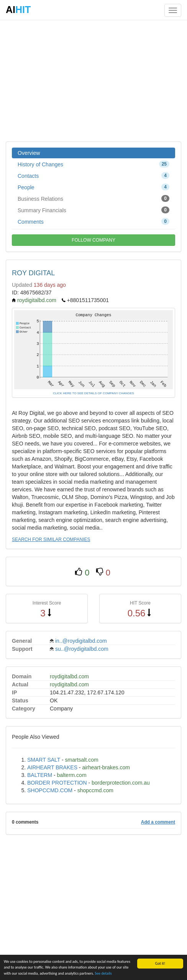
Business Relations (93, 198)
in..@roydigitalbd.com (81, 641)
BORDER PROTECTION (57, 783)
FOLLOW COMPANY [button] (93, 240)
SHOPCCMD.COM (50, 790)
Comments (93, 221)
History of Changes (93, 164)
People (93, 187)
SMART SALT (44, 760)
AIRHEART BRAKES (52, 767)
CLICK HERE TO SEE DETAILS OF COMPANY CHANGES (93, 393)
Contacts (93, 176)
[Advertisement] (93, 80)
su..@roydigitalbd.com (82, 649)
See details (103, 974)
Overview (29, 153)
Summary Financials (93, 210)
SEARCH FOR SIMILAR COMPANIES (51, 540)
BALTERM (40, 775)
